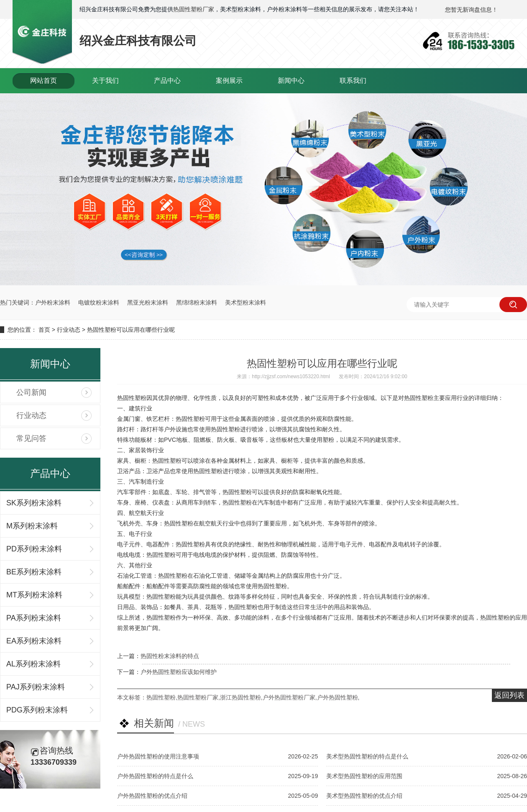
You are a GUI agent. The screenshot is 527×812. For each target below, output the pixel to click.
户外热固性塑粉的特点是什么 (155, 776)
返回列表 (509, 695)
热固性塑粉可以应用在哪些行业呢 (131, 330)
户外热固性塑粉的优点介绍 (152, 796)
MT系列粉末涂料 (34, 595)
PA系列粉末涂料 (34, 618)
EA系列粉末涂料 (34, 641)
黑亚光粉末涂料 (148, 302)
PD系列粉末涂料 (34, 549)
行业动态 (69, 330)
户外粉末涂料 (53, 302)
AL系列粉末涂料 (33, 664)
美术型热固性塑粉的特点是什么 (367, 756)
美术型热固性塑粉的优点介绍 (364, 796)
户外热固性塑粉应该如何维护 (179, 672)
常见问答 (31, 438)
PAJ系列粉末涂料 (36, 687)
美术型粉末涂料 (246, 302)
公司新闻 (31, 392)
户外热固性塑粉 (338, 697)
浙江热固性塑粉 (240, 697)
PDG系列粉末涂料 (37, 710)
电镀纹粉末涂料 (99, 302)
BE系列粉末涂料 (34, 572)
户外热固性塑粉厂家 (289, 697)
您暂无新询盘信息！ (471, 10)
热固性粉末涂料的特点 (170, 656)
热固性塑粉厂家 (194, 9)
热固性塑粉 (161, 697)
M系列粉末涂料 (32, 526)
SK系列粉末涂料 (34, 503)
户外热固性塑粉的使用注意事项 (158, 756)
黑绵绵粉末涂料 (197, 302)
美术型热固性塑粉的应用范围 (364, 776)
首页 (44, 330)
